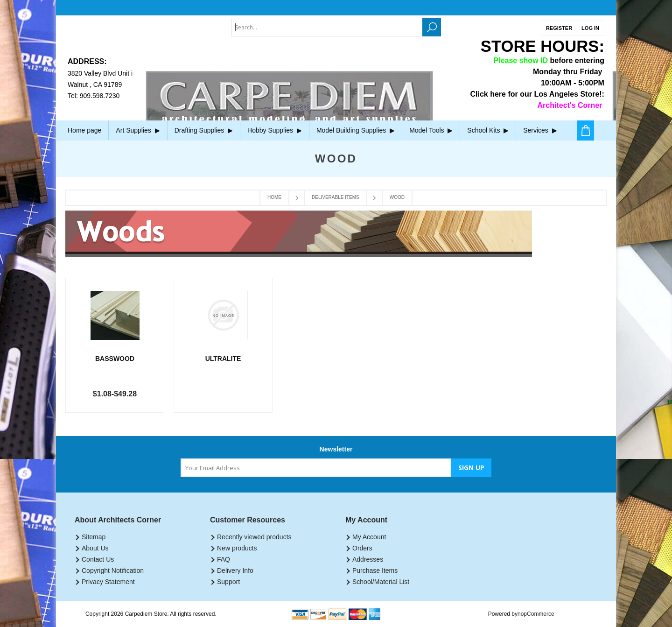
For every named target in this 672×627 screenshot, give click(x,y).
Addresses (368, 559)
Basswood (115, 359)
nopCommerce (536, 614)
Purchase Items (375, 571)
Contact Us (98, 559)
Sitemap (94, 537)
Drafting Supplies (204, 130)
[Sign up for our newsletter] (316, 468)
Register (559, 28)
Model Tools (431, 130)
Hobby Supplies (275, 130)
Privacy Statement (108, 582)
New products (237, 548)
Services (540, 130)
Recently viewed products (254, 537)
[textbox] (327, 27)
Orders (362, 548)
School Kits (488, 130)
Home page (84, 130)
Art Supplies (138, 130)
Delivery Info (235, 571)
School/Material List (381, 582)
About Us (95, 548)
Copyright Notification (113, 571)
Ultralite (223, 359)
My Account (369, 537)
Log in (590, 28)
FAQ (224, 559)
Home (274, 197)
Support (228, 582)
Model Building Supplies (356, 130)
